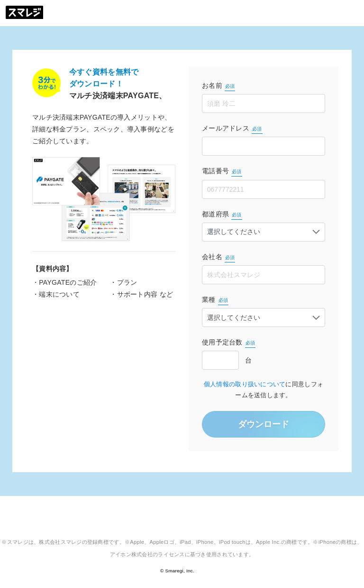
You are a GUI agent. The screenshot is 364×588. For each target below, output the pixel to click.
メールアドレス (232, 129)
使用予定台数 (229, 343)
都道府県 (222, 215)
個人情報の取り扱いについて (245, 384)
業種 (215, 300)
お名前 (218, 86)
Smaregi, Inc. (180, 571)
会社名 (218, 258)
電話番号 (222, 172)
